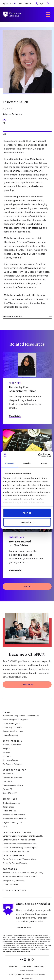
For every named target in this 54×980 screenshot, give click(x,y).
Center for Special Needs (13, 855)
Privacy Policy (14, 967)
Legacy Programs (10, 735)
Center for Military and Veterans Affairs (19, 859)
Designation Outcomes (13, 731)
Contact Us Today (10, 884)
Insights (6, 749)
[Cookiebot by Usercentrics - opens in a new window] (38, 455)
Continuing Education (12, 727)
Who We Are (8, 774)
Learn (6, 712)
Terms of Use (26, 967)
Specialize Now (24, 927)
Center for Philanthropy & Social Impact (20, 848)
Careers (6, 789)
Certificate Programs (12, 723)
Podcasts (7, 756)
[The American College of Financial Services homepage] (12, 15)
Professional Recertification (14, 819)
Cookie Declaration (27, 970)
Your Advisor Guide (15, 890)
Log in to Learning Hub (12, 822)
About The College (14, 770)
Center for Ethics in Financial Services (19, 840)
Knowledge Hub (12, 741)
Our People (7, 781)
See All (27, 586)
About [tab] (44, 463)
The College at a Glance (13, 785)
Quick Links (8, 4)
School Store (8, 793)
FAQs (5, 826)
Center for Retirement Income (16, 851)
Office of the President (12, 778)
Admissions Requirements (14, 815)
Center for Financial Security (15, 863)
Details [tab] (27, 463)
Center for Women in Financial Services (20, 844)
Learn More (27, 684)
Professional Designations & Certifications (21, 716)
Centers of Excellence (17, 832)
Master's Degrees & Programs (15, 720)
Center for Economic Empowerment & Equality (23, 836)
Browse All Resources (12, 745)
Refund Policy (39, 967)
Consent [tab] (10, 463)
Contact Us (10, 869)
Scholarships (8, 807)
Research (7, 752)
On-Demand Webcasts (12, 764)
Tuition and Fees (10, 811)
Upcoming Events (10, 760)
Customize (27, 522)
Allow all (27, 513)
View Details (15, 416)
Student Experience (11, 803)
